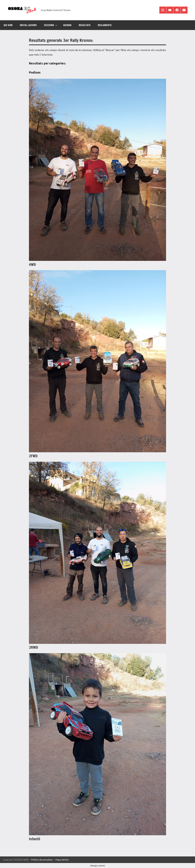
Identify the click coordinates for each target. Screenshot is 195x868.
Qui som (8, 25)
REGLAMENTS (105, 25)
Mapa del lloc (62, 860)
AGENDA (67, 25)
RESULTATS (85, 25)
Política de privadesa (42, 860)
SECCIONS (51, 25)
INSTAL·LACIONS (28, 25)
